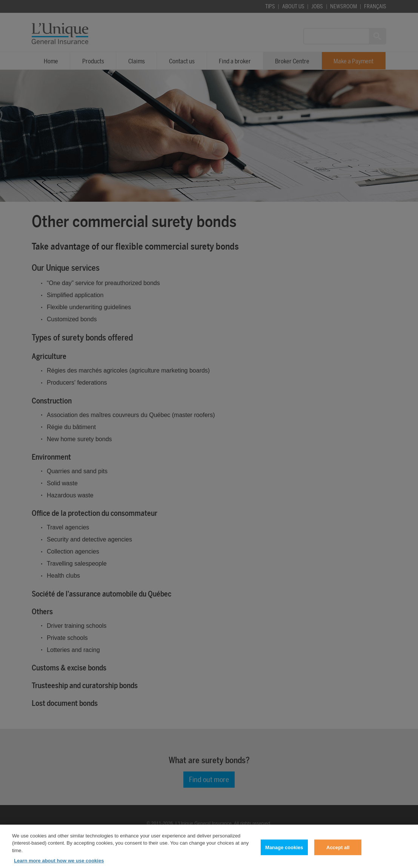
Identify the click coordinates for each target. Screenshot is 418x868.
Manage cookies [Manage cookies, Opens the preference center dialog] (284, 850)
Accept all (338, 850)
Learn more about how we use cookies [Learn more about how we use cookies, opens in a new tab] (59, 864)
